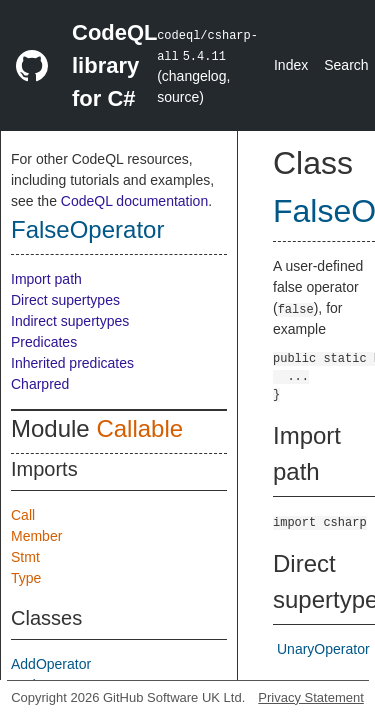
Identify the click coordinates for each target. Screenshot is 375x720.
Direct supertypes (65, 300)
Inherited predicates (72, 363)
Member (36, 536)
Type (26, 578)
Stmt (25, 557)
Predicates (44, 342)
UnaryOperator (323, 649)
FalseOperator (87, 229)
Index (291, 65)
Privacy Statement (311, 697)
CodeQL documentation (134, 201)
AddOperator (51, 664)
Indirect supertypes (70, 321)
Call (23, 515)
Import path (46, 279)
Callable (139, 428)
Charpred (40, 384)
